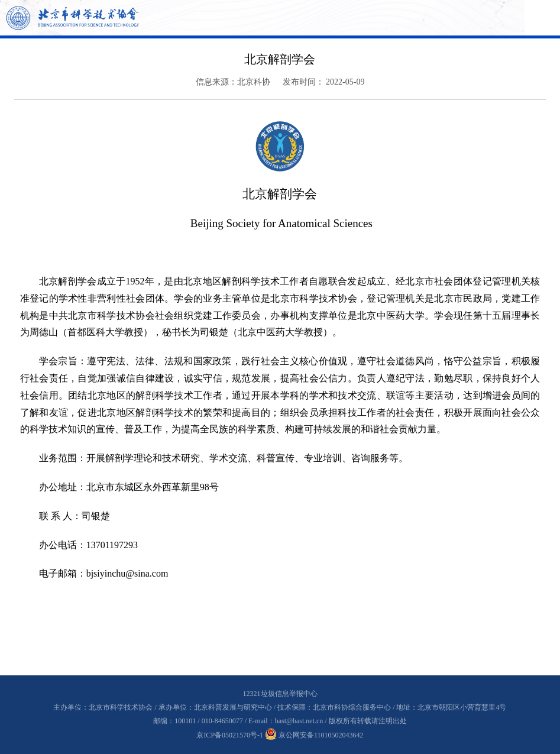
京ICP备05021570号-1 (230, 735)
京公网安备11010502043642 (314, 735)
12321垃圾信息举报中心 (280, 694)
